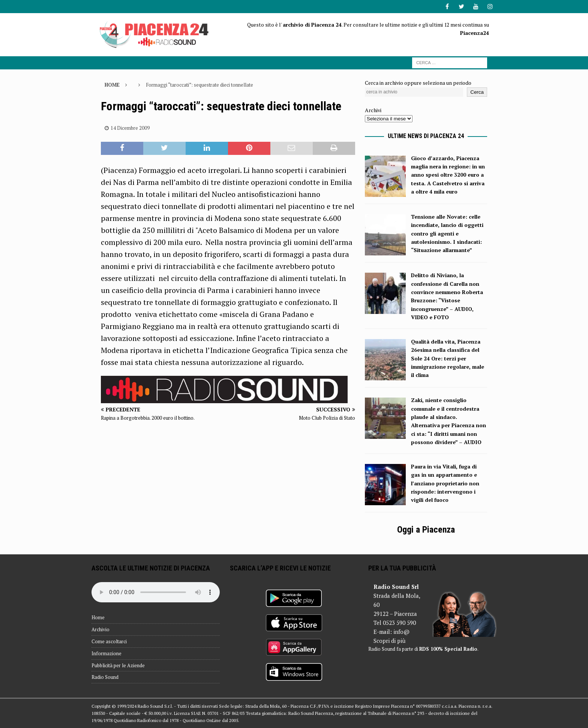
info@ (401, 632)
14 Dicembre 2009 (130, 128)
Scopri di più (389, 641)
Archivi (373, 110)
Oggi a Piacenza (426, 530)
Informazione (106, 653)
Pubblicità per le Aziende (118, 665)
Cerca (477, 92)
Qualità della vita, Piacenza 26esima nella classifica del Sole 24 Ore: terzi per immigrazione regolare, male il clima (448, 358)
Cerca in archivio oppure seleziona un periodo (418, 83)
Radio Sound (105, 677)
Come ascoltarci (109, 641)
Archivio (100, 629)
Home (98, 617)
